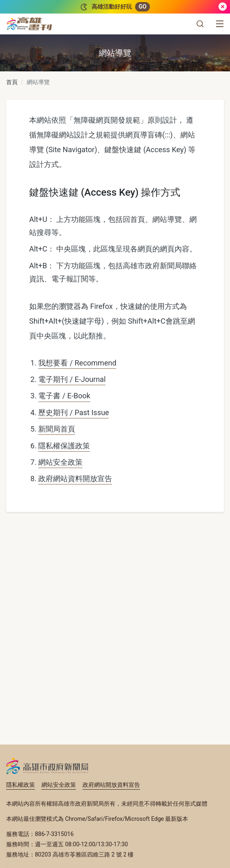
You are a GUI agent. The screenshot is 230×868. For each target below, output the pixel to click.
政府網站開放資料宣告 (111, 785)
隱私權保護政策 (64, 446)
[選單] (220, 24)
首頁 (12, 82)
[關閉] (223, 7)
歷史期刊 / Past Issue (74, 412)
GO (142, 7)
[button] (200, 24)
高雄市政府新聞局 (47, 766)
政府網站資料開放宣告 (75, 479)
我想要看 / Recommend (77, 363)
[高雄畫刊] (29, 24)
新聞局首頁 (57, 429)
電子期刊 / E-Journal (72, 379)
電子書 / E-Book (64, 396)
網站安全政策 (60, 462)
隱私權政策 (21, 785)
